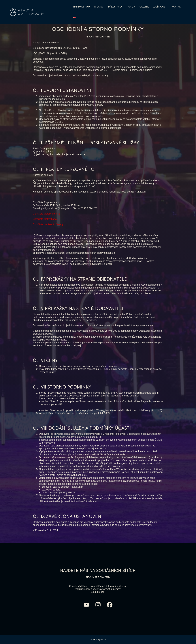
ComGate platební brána (46, 214)
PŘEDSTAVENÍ (116, 7)
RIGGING (99, 7)
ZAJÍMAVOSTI (160, 7)
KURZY (131, 7)
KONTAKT (177, 7)
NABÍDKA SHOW (81, 7)
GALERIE (144, 7)
